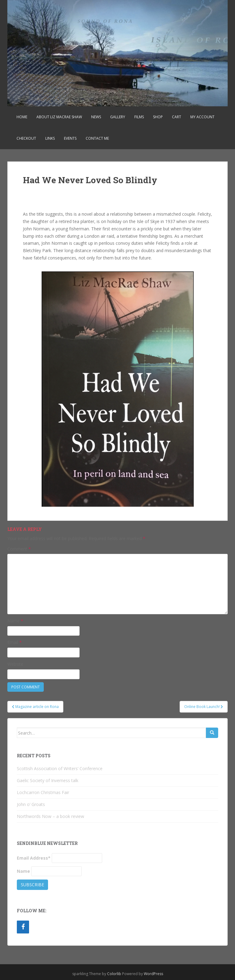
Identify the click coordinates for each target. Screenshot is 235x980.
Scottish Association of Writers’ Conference (60, 768)
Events (70, 138)
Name (15, 621)
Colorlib (114, 974)
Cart (177, 117)
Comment (19, 549)
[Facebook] (23, 927)
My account (202, 117)
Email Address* (34, 858)
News (96, 117)
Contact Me (97, 138)
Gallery (118, 117)
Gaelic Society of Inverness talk (48, 780)
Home (22, 117)
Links (50, 138)
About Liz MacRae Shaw (59, 117)
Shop (158, 117)
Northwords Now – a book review (50, 816)
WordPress (153, 974)
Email (15, 642)
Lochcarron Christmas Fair (43, 792)
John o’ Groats (31, 804)
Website (15, 664)
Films (139, 117)
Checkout (26, 138)
